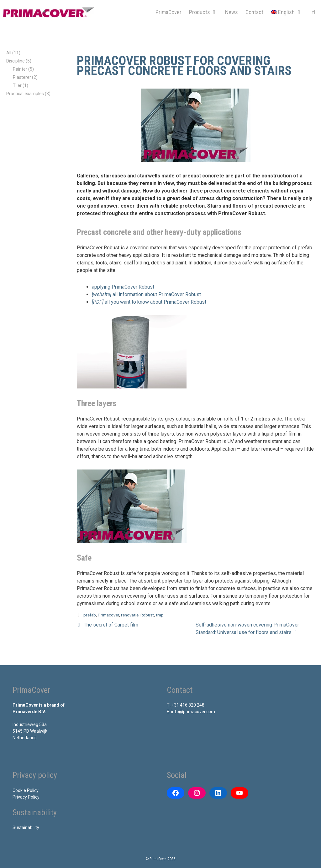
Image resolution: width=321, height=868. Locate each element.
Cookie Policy (26, 790)
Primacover (108, 615)
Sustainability (26, 827)
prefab (90, 615)
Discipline (16, 61)
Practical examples (25, 94)
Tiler (17, 85)
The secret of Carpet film (111, 625)
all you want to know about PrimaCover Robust (155, 302)
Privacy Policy (26, 797)
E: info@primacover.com (191, 712)
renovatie (130, 615)
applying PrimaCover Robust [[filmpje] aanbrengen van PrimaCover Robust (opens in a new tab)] (123, 287)
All (9, 53)
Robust (147, 615)
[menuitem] (287, 12)
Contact (254, 12)
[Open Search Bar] (314, 12)
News (232, 12)
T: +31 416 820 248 (186, 705)
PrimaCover (168, 12)
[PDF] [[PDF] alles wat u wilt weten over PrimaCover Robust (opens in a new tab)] (98, 302)
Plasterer (22, 77)
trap (160, 615)
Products (205, 12)
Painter (20, 69)
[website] (102, 294)
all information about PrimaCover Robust (157, 294)
